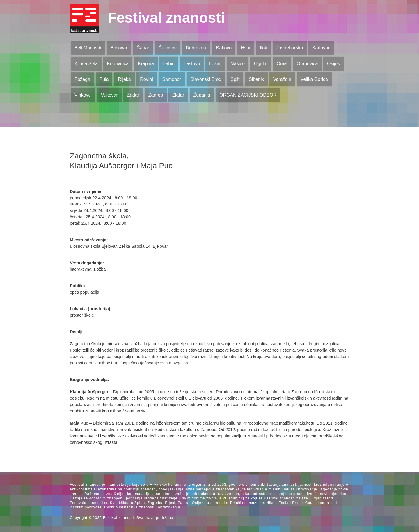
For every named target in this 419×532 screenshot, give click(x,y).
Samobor (172, 79)
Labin (169, 64)
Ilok (263, 48)
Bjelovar (119, 48)
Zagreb (156, 95)
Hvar (246, 48)
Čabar (143, 48)
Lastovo (192, 64)
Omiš (282, 64)
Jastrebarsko (290, 48)
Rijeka (124, 79)
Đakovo (224, 48)
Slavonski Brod (206, 79)
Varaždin (282, 79)
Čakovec (167, 48)
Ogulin (261, 64)
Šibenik (256, 79)
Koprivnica (118, 64)
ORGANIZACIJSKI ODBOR (248, 95)
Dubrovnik (196, 48)
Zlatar (178, 95)
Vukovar (109, 95)
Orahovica (307, 64)
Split (235, 79)
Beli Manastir (88, 48)
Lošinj (215, 64)
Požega (82, 79)
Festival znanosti (166, 18)
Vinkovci (83, 95)
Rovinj (146, 79)
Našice (238, 64)
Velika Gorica (314, 79)
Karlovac (321, 48)
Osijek (333, 64)
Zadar (133, 95)
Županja (202, 95)
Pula (104, 79)
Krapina (146, 64)
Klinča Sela (86, 64)
